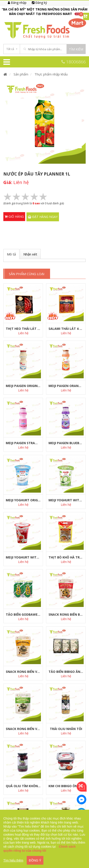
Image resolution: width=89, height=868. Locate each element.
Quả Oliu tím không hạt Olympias (23, 786)
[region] (44, 839)
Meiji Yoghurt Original (23, 500)
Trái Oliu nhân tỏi (66, 729)
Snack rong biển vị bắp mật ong (23, 672)
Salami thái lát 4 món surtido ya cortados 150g (66, 329)
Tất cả (10, 49)
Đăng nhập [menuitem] (17, 3)
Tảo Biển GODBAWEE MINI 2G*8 (23, 614)
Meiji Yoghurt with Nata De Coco (66, 500)
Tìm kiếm (76, 49)
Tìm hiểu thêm (13, 860)
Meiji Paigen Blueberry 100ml (66, 443)
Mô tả (11, 254)
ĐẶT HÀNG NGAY (43, 217)
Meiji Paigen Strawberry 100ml (23, 443)
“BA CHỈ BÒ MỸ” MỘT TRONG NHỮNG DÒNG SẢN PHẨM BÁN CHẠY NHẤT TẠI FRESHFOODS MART (45, 12)
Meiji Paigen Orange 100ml (66, 386)
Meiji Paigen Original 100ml (23, 386)
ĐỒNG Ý (35, 860)
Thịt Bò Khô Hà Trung (66, 557)
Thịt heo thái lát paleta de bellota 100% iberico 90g (23, 329)
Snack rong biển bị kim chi (66, 614)
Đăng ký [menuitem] (39, 3)
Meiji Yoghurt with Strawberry (23, 557)
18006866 (74, 62)
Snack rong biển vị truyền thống (23, 729)
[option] (44, 12)
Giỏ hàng (14, 216)
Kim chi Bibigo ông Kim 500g (66, 786)
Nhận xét (30, 254)
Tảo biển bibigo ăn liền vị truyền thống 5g (66, 672)
